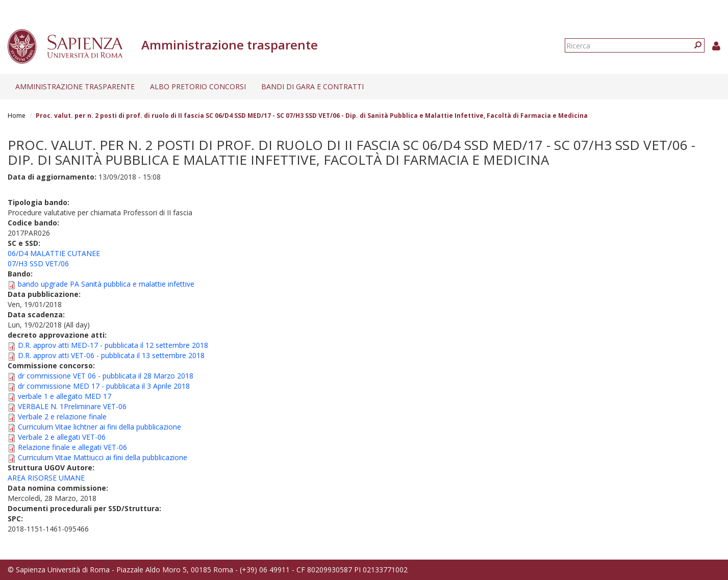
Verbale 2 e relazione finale (62, 417)
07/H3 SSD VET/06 (38, 263)
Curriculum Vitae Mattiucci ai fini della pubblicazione (103, 457)
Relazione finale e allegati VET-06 (72, 447)
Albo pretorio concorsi (198, 86)
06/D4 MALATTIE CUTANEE (54, 253)
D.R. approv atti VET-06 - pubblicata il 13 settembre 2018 (111, 355)
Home (17, 116)
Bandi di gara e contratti (312, 86)
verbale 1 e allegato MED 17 (65, 396)
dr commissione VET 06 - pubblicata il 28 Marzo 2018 (106, 376)
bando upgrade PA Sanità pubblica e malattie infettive (106, 284)
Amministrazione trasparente (75, 86)
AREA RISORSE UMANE (46, 478)
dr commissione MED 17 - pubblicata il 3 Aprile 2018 (104, 386)
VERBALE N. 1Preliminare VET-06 (72, 406)
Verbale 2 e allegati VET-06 (62, 437)
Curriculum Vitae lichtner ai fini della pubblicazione (99, 427)
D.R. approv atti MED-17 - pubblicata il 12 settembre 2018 (113, 345)
